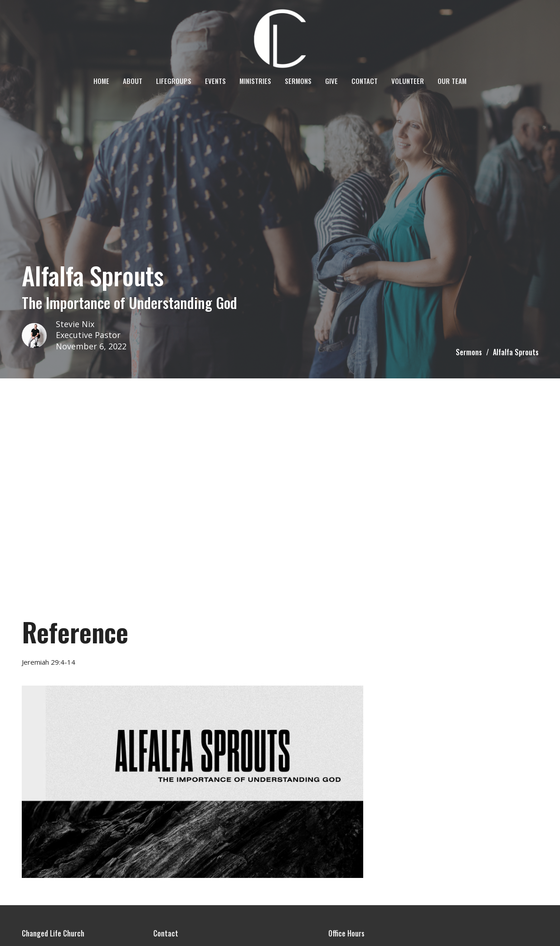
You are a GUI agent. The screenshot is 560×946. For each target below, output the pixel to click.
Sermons (298, 81)
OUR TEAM (452, 81)
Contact (365, 81)
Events (215, 81)
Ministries (255, 81)
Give (331, 81)
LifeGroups (174, 81)
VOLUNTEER (408, 81)
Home (101, 81)
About (133, 81)
